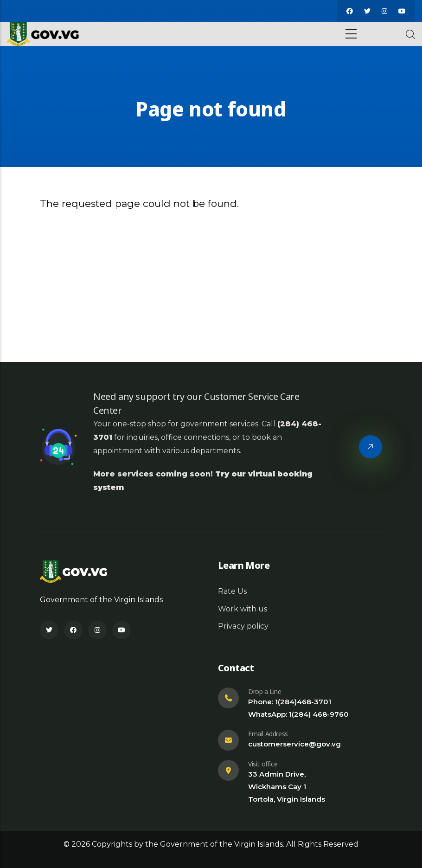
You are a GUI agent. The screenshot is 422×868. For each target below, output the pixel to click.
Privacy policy (243, 626)
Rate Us (232, 591)
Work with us (243, 609)
